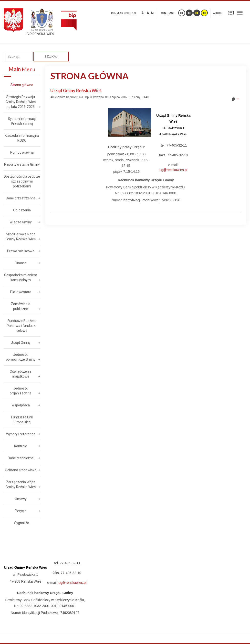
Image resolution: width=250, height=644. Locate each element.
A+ (153, 13)
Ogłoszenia (22, 210)
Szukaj (51, 56)
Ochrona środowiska (21, 470)
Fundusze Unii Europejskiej (22, 420)
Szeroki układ (240, 13)
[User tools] (235, 99)
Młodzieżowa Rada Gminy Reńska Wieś (21, 237)
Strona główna (22, 85)
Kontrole (21, 446)
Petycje (21, 511)
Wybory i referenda (21, 434)
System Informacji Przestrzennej (22, 121)
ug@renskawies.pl (173, 170)
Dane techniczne (21, 458)
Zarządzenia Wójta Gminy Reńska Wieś (21, 484)
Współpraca (21, 405)
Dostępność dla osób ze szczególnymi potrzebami (22, 181)
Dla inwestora (21, 292)
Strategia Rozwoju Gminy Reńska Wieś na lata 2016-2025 (21, 102)
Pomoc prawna (22, 152)
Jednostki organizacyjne (21, 391)
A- (143, 13)
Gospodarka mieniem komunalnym (21, 277)
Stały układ (231, 13)
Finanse (21, 263)
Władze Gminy (21, 222)
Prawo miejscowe (21, 251)
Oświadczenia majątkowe (21, 374)
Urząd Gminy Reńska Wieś (76, 91)
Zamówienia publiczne (21, 306)
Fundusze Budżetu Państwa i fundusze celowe (22, 326)
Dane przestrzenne (21, 198)
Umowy (21, 499)
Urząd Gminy (21, 343)
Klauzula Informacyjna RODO (22, 138)
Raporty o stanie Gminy (22, 164)
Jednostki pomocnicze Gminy (21, 357)
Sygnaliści (22, 523)
